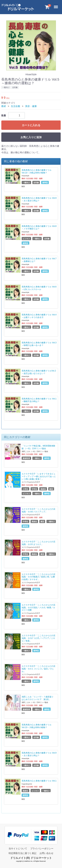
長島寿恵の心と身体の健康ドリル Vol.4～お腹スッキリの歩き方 (39, 316)
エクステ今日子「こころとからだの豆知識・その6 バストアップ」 (39, 510)
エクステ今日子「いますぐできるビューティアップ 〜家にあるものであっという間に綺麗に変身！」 (39, 476)
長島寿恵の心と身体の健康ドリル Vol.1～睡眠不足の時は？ (39, 400)
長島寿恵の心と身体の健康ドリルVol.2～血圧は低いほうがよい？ (39, 372)
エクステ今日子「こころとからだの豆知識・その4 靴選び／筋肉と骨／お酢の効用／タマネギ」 (39, 577)
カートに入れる (31, 125)
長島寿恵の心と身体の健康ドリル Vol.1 (39, 781)
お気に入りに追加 (31, 137)
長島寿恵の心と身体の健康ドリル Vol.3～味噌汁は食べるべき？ (39, 344)
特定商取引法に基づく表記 (22, 853)
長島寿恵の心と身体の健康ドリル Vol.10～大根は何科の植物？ (37, 171)
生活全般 (16, 106)
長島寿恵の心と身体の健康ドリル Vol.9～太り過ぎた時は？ (39, 199)
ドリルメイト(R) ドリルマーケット (31, 858)
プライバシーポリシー (42, 849)
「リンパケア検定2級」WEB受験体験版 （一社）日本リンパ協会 (38, 447)
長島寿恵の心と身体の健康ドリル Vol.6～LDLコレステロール (39, 288)
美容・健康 (31, 106)
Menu (57, 5)
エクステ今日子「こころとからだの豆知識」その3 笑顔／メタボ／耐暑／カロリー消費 (39, 608)
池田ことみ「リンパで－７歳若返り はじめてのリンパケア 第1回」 (39, 698)
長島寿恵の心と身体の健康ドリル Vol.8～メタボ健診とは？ (39, 227)
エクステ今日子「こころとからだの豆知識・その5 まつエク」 (39, 543)
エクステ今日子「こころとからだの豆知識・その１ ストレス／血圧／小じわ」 (39, 669)
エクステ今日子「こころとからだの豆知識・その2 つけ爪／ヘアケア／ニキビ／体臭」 (39, 638)
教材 (4, 106)
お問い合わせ (46, 853)
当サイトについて (18, 849)
